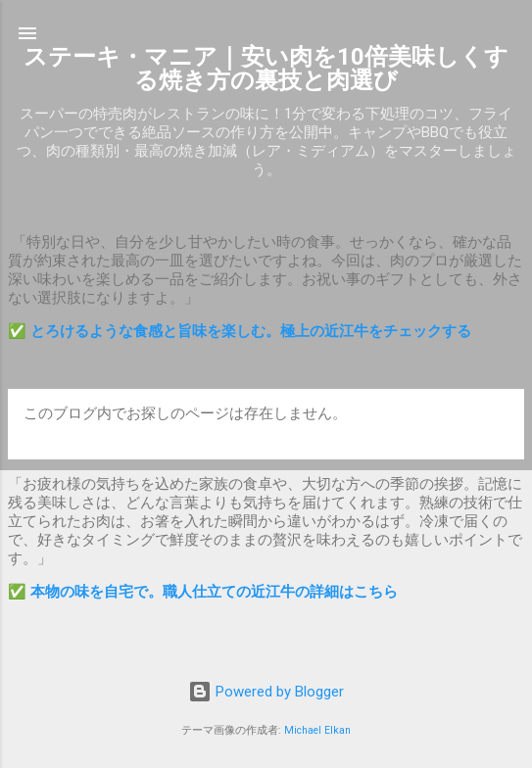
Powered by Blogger (266, 692)
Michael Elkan (317, 730)
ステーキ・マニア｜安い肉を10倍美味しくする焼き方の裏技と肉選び (266, 69)
